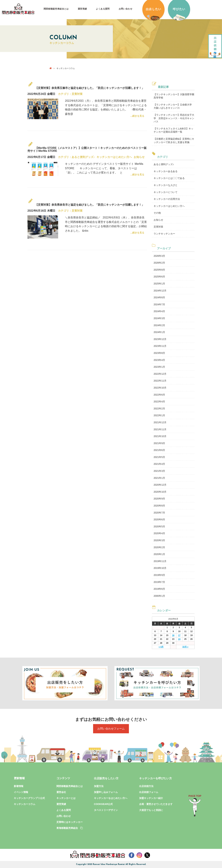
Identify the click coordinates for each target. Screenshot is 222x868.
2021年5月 (159, 457)
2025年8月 (159, 270)
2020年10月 (160, 492)
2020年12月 (160, 485)
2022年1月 (159, 415)
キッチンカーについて (166, 192)
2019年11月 (160, 561)
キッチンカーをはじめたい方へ (111, 798)
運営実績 (82, 9)
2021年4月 (159, 464)
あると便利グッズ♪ (83, 157)
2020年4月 (159, 533)
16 (173, 635)
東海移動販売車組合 (70, 828)
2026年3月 (159, 256)
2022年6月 (159, 395)
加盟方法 (99, 786)
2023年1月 (159, 367)
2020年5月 (159, 526)
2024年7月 (159, 304)
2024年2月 (159, 325)
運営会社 (61, 792)
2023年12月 (160, 339)
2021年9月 (159, 443)
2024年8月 (159, 297)
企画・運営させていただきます (156, 804)
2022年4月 (159, 402)
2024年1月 (159, 332)
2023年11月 (160, 346)
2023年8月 (159, 353)
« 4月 (161, 647)
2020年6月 (159, 519)
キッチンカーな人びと (166, 185)
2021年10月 (160, 436)
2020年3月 (159, 540)
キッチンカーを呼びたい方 (156, 778)
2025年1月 (159, 284)
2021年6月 (159, 450)
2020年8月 (159, 506)
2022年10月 (160, 388)
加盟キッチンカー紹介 (151, 798)
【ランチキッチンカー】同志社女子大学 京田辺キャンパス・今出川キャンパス (174, 118)
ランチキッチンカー (164, 234)
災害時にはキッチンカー (70, 822)
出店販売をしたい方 (106, 778)
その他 (157, 213)
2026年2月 (159, 263)
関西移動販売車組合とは (56, 9)
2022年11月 (160, 381)
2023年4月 (159, 360)
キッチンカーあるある (166, 171)
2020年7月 (159, 513)
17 (179, 635)
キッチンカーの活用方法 (167, 199)
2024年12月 (160, 291)
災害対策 (77, 94)
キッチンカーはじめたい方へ (114, 157)
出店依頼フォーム (149, 792)
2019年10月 (160, 568)
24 (179, 639)
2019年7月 (159, 582)
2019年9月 (159, 575)
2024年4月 (159, 311)
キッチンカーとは (66, 798)
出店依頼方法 (146, 786)
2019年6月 (159, 589)
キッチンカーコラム (25, 804)
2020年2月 (159, 547)
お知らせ (139, 157)
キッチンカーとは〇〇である (169, 178)
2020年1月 (159, 554)
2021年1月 (159, 478)
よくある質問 (103, 9)
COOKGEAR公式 (103, 804)
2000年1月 (159, 596)
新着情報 (19, 786)
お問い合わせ (125, 9)
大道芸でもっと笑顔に (151, 810)
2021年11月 (160, 429)
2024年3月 (159, 318)
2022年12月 (160, 374)
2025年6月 (159, 277)
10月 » (185, 647)
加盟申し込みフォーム (106, 792)
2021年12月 (160, 422)
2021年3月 (159, 471)
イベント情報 (21, 792)
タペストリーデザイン (106, 810)
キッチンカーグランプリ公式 (29, 798)
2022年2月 (159, 409)
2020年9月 (159, 499)
